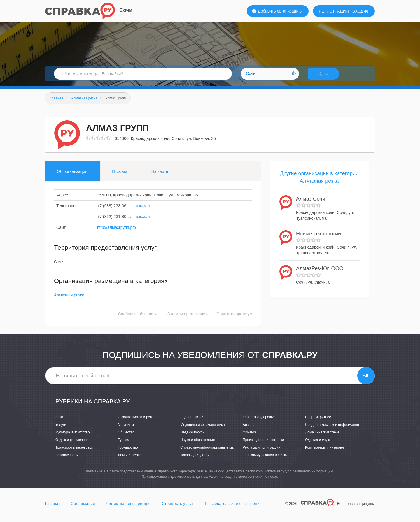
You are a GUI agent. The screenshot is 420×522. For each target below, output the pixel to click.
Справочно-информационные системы (212, 452)
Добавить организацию (277, 11)
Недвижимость (192, 437)
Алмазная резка (69, 300)
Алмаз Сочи (311, 204)
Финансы (250, 437)
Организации (83, 509)
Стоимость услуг (178, 509)
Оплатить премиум (234, 319)
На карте (160, 176)
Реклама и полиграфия (261, 452)
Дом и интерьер (131, 460)
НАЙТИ (328, 77)
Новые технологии (318, 239)
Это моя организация (188, 319)
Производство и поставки (263, 445)
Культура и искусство (73, 437)
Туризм (124, 445)
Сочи (126, 10)
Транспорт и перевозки (74, 452)
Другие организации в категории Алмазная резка (319, 182)
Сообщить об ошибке (138, 319)
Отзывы (119, 176)
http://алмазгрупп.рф (117, 232)
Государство (128, 452)
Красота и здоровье (259, 422)
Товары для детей (195, 460)
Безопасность (67, 460)
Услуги (61, 430)
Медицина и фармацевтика (203, 430)
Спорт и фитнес (318, 422)
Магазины (126, 430)
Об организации (72, 176)
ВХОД (360, 11)
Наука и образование (197, 445)
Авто (59, 422)
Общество (126, 437)
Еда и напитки (192, 422)
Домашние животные (322, 437)
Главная (53, 509)
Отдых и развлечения (73, 445)
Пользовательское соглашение (233, 509)
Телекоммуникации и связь (265, 460)
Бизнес (248, 430)
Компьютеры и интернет (325, 452)
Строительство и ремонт (138, 422)
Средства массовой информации (332, 430)
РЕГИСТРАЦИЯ (334, 11)
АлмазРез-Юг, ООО (320, 274)
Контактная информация (128, 509)
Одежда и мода (318, 445)
